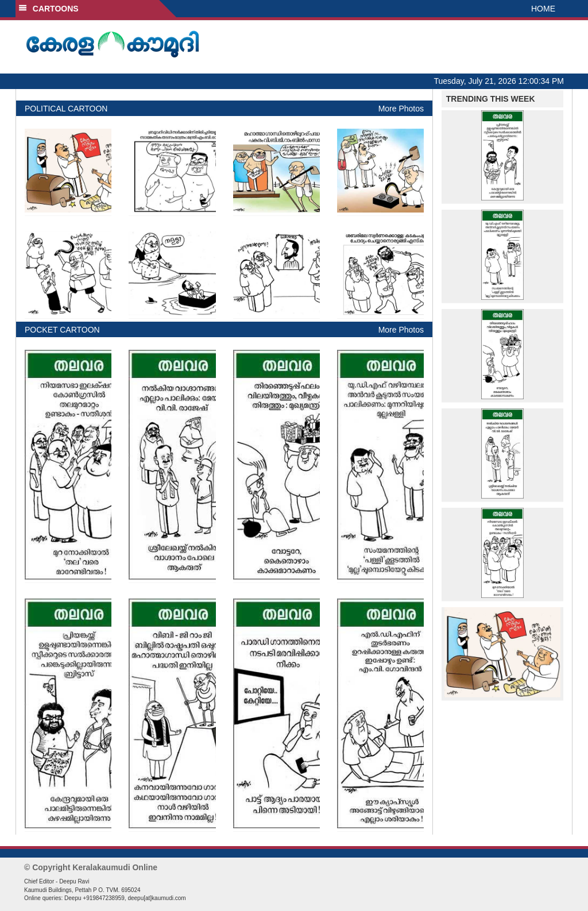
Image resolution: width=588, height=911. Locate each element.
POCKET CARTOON (62, 330)
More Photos (401, 109)
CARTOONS (49, 9)
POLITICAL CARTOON (66, 109)
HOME (543, 9)
